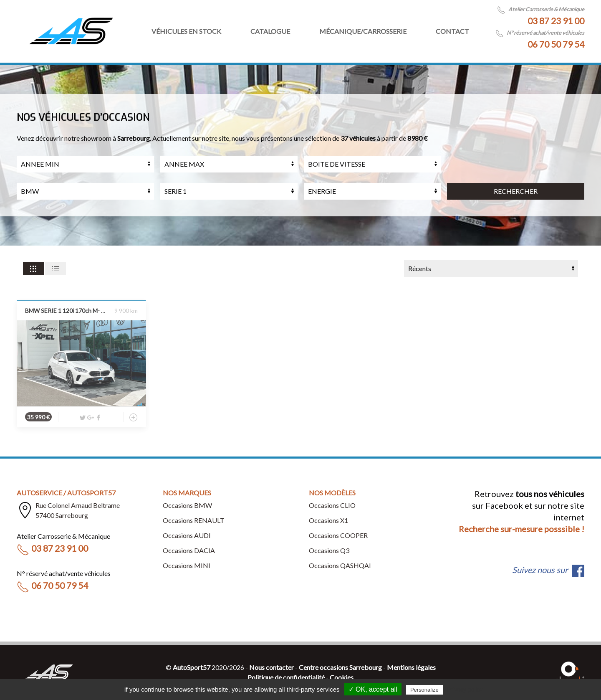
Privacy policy (465, 690)
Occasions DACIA (189, 550)
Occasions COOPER (338, 535)
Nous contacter (271, 667)
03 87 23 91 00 (556, 21)
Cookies (342, 677)
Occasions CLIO (332, 505)
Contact (452, 31)
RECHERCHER (516, 191)
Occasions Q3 (329, 550)
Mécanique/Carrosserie (363, 31)
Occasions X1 (328, 520)
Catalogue (270, 31)
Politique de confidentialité (286, 677)
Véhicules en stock (186, 31)
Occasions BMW (187, 505)
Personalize (424, 690)
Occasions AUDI (187, 535)
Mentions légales (411, 667)
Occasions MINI (187, 565)
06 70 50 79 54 (556, 44)
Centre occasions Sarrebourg (340, 667)
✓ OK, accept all (373, 689)
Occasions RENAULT (194, 520)
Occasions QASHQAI (340, 565)
